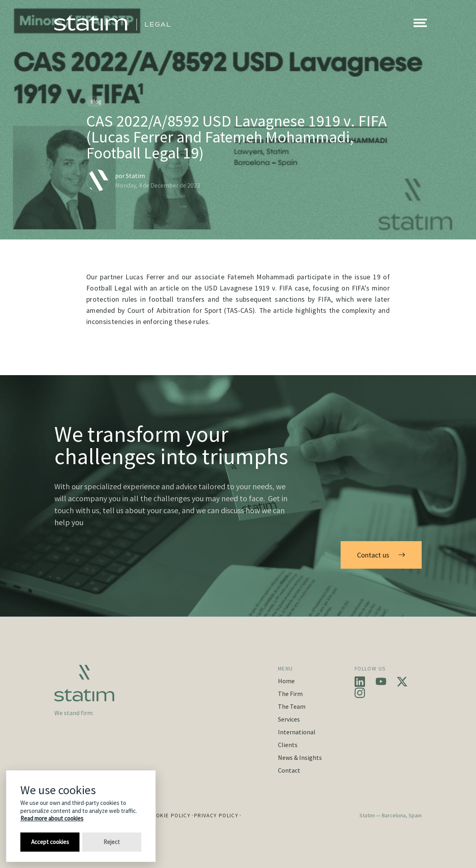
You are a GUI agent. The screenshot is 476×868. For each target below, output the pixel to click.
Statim (135, 176)
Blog (96, 101)
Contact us (381, 555)
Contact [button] (289, 770)
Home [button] (286, 681)
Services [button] (289, 719)
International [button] (297, 732)
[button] (420, 23)
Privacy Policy (216, 816)
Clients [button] (288, 745)
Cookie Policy (169, 816)
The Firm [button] (290, 694)
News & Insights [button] (300, 757)
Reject (112, 842)
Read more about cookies (52, 818)
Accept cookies (50, 842)
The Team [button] (292, 706)
